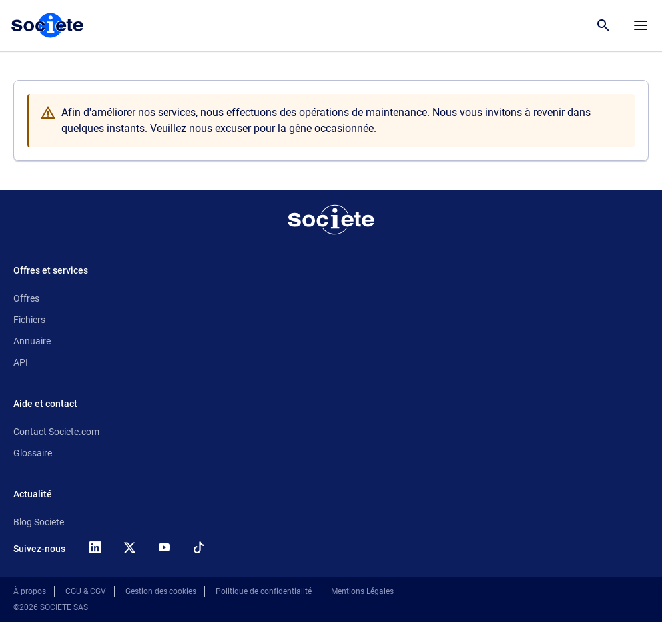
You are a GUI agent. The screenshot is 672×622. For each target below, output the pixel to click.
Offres (26, 298)
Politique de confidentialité (264, 591)
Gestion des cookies (161, 591)
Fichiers (29, 320)
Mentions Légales (362, 591)
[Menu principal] (641, 25)
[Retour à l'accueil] (331, 220)
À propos (30, 591)
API (21, 362)
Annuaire (32, 341)
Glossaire (33, 453)
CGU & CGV (86, 591)
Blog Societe (39, 522)
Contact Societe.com (56, 432)
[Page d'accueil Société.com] (47, 25)
